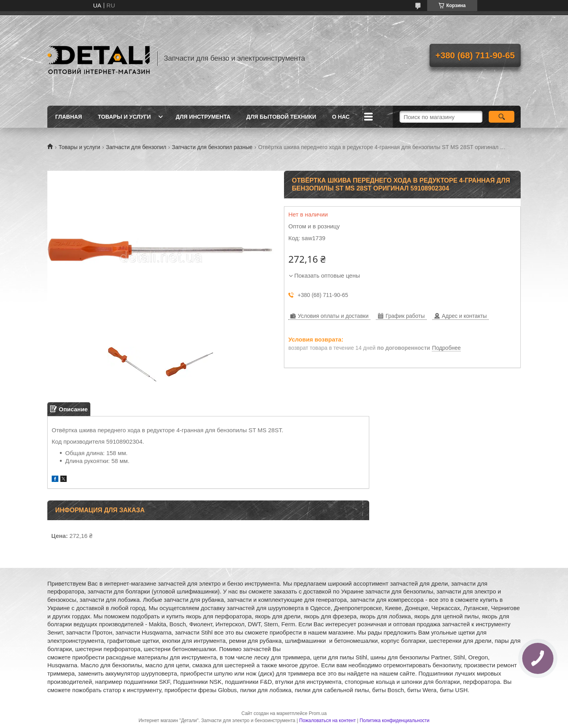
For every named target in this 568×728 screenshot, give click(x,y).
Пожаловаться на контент (328, 721)
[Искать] (502, 117)
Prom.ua (318, 713)
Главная (69, 117)
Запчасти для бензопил (136, 147)
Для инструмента (203, 117)
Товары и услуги (124, 117)
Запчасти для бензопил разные (212, 147)
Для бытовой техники (281, 117)
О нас (341, 117)
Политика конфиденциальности (395, 721)
